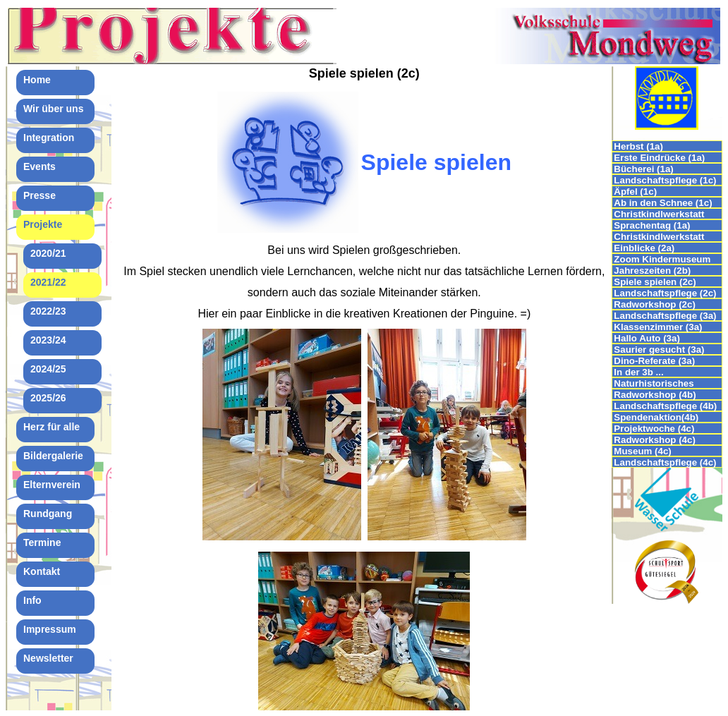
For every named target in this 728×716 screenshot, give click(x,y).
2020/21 (48, 253)
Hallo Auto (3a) (647, 338)
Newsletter (48, 658)
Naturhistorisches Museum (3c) (654, 383)
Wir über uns (53, 109)
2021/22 (48, 282)
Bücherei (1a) (643, 169)
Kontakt (42, 571)
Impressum (50, 629)
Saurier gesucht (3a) (659, 350)
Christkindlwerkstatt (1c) (659, 214)
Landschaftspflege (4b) (665, 406)
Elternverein (52, 485)
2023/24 (48, 340)
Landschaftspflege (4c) (665, 462)
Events (40, 166)
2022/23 (48, 311)
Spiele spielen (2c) (655, 282)
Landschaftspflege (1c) (665, 180)
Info (32, 600)
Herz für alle (51, 427)
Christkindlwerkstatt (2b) (659, 237)
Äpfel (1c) (635, 192)
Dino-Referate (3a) (654, 361)
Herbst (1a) (638, 146)
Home (37, 80)
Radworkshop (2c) (655, 304)
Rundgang (48, 514)
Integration (49, 138)
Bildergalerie (53, 456)
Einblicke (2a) (644, 248)
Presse (40, 195)
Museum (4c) (642, 451)
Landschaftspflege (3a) (665, 316)
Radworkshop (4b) (655, 395)
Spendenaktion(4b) (656, 417)
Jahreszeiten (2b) (652, 271)
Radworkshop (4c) (655, 440)
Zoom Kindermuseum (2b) (662, 259)
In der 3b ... (638, 372)
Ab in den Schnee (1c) (663, 203)
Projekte (43, 224)
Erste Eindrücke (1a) (659, 158)
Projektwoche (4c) (654, 429)
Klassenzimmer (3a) (658, 327)
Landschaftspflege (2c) (665, 293)
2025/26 (48, 398)
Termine (42, 542)
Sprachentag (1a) (652, 225)
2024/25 (48, 369)
